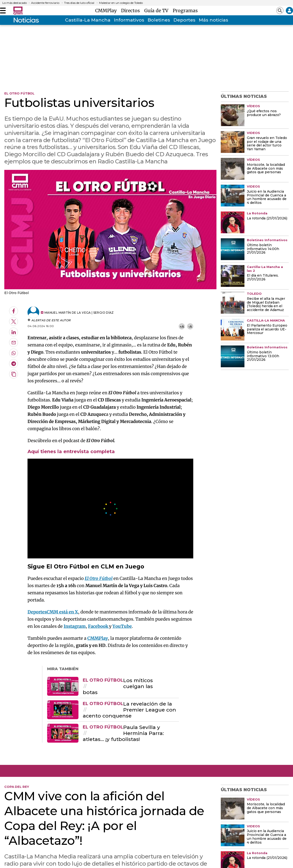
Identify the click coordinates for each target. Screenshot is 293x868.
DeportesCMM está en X (53, 612)
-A (190, 326)
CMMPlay (107, 11)
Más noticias (213, 20)
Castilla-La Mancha (88, 20)
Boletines (159, 20)
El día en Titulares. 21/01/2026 (263, 278)
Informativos (129, 20)
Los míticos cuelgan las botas (118, 686)
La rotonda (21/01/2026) (267, 218)
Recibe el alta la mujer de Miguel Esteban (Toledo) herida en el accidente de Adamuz (266, 305)
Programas (185, 11)
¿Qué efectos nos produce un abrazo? (264, 113)
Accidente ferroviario (45, 3)
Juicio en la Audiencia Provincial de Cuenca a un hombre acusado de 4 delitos (267, 197)
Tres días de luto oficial (79, 3)
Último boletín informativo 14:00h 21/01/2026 (263, 249)
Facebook (99, 626)
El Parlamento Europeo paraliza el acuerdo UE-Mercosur (267, 329)
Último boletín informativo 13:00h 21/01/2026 (263, 356)
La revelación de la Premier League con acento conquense (129, 710)
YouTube (122, 626)
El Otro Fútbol (99, 578)
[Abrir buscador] (280, 11)
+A (182, 326)
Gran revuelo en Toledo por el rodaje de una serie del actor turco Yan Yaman (267, 144)
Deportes (184, 20)
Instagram (75, 626)
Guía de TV (158, 11)
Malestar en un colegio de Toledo (121, 3)
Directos (132, 11)
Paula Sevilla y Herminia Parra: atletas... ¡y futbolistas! (123, 733)
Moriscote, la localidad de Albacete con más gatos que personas (266, 169)
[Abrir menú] (3, 11)
